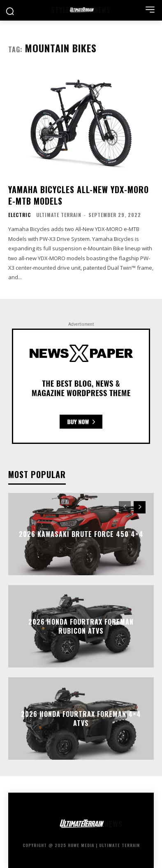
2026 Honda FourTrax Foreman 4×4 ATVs (81, 718)
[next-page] (140, 507)
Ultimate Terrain (59, 215)
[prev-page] (125, 507)
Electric (20, 215)
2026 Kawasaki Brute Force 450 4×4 (81, 534)
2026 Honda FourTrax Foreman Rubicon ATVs (81, 626)
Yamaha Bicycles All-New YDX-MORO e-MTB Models (79, 195)
